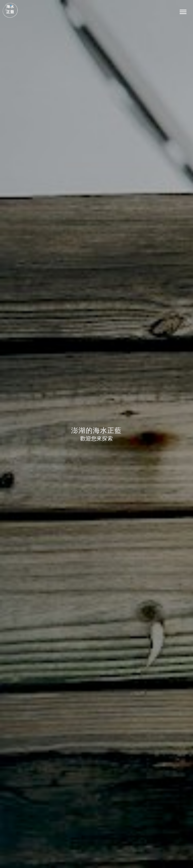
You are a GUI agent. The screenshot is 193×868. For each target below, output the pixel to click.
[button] (183, 11)
